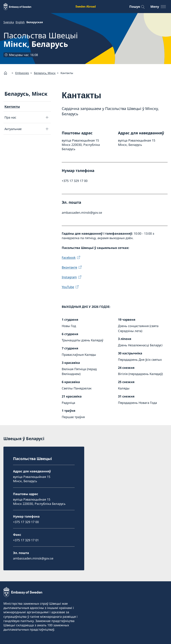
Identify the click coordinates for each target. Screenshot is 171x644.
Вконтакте (69, 267)
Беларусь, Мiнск (45, 73)
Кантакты (12, 107)
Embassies (22, 73)
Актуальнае (13, 129)
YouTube (68, 287)
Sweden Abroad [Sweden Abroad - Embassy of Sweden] (86, 6)
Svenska (9, 22)
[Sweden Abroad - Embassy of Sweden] (21, 7)
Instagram (69, 277)
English (20, 22)
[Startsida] (7, 73)
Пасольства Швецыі (41, 40)
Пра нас (10, 117)
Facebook (69, 257)
